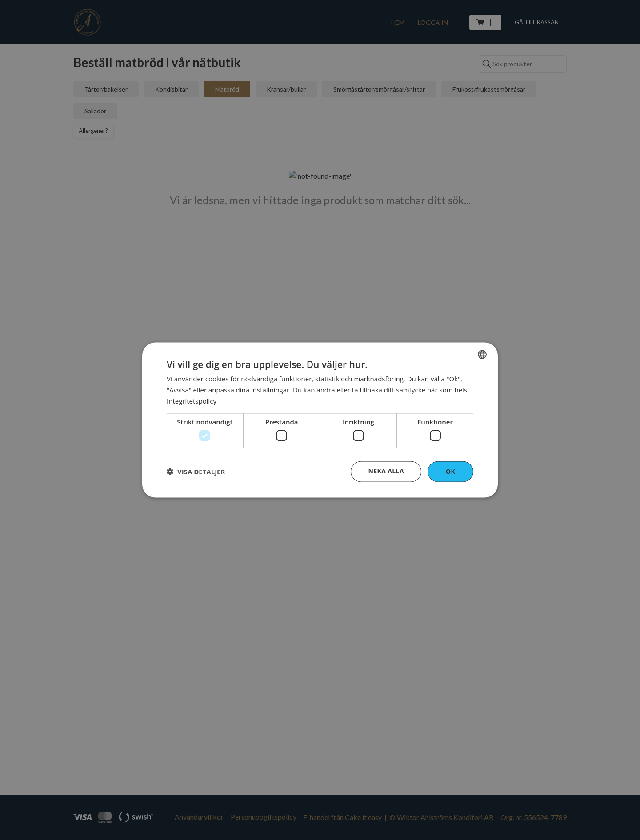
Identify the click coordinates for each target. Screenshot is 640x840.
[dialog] (320, 420)
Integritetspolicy (192, 400)
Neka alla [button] (386, 471)
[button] (196, 472)
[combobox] (482, 355)
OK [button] (450, 471)
